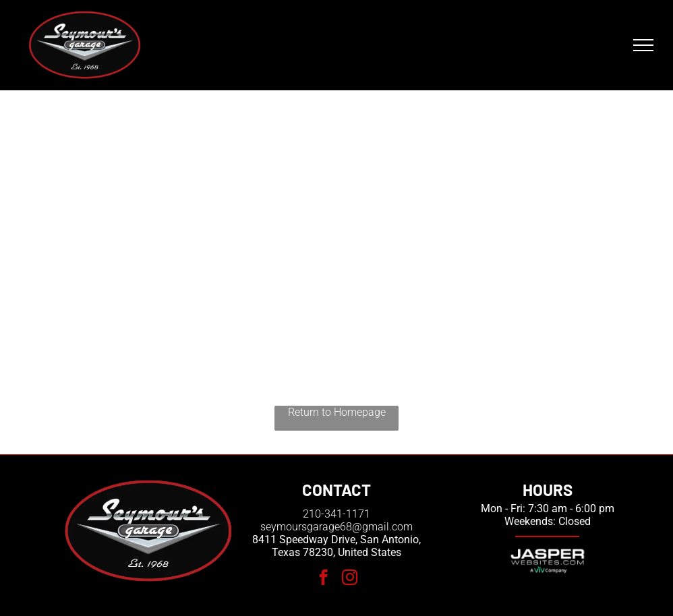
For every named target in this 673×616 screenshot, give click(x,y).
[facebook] (323, 579)
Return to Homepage (337, 412)
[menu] (643, 45)
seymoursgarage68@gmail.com (336, 527)
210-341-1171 (336, 514)
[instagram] (350, 579)
